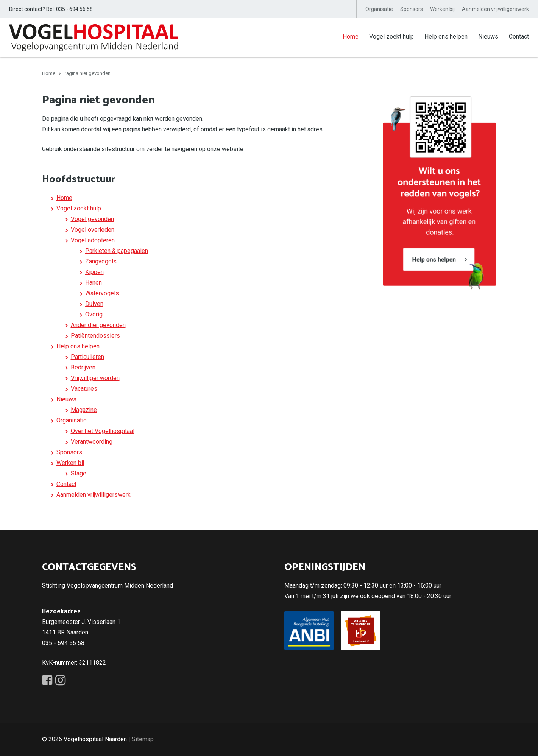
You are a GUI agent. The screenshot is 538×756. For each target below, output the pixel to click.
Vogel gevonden (92, 219)
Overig (94, 314)
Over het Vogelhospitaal (103, 431)
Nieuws (488, 37)
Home (351, 37)
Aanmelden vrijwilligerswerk (495, 9)
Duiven (94, 304)
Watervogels (102, 293)
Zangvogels (101, 261)
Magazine (84, 410)
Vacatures (84, 389)
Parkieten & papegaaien (117, 251)
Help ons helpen (446, 37)
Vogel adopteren (93, 240)
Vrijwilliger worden (95, 378)
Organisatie (379, 9)
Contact (519, 37)
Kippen (94, 272)
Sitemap (143, 739)
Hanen (94, 283)
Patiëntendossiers (95, 336)
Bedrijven (83, 367)
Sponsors (412, 9)
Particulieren (87, 357)
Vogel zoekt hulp (391, 37)
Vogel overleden (93, 230)
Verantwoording (92, 442)
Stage (79, 473)
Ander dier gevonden (98, 325)
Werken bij (442, 9)
